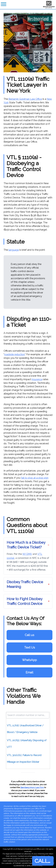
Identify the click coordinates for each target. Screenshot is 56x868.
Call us (29, 635)
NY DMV (27, 554)
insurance (37, 379)
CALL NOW (44, 861)
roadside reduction (14, 354)
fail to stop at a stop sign (35, 478)
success (32, 110)
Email (29, 672)
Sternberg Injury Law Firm (32, 787)
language (14, 250)
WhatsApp (29, 660)
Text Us (30, 647)
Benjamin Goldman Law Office (25, 99)
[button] (28, 545)
